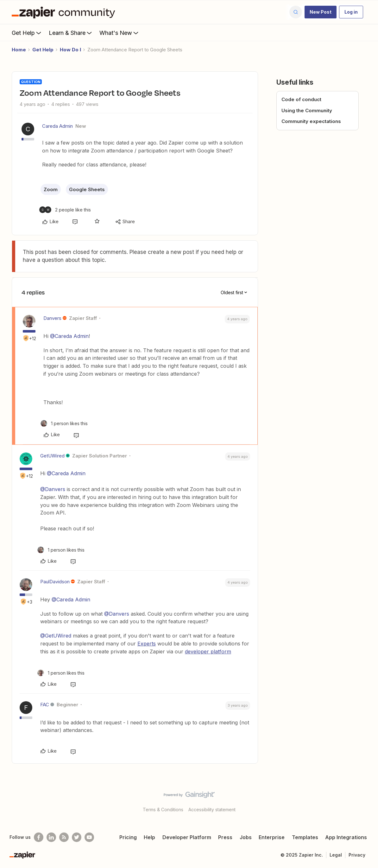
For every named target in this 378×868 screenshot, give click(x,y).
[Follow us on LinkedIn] (51, 837)
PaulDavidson (55, 582)
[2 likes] (65, 210)
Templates (305, 837)
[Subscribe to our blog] (64, 837)
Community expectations (311, 121)
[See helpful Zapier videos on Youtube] (89, 837)
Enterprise (272, 837)
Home (19, 50)
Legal (336, 855)
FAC (45, 705)
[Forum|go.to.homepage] (65, 12)
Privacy (357, 855)
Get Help (27, 33)
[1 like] (64, 423)
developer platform (208, 651)
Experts (147, 644)
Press (225, 837)
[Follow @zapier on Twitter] (77, 837)
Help (149, 837)
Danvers (52, 318)
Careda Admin (57, 126)
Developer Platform (187, 837)
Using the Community (307, 110)
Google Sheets (87, 189)
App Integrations (346, 837)
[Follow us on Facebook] (39, 837)
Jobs (246, 837)
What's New (120, 33)
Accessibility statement (212, 810)
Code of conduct (301, 99)
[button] (321, 12)
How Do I (70, 50)
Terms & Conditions (163, 810)
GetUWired (52, 456)
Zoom (51, 189)
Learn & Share (71, 33)
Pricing (128, 837)
